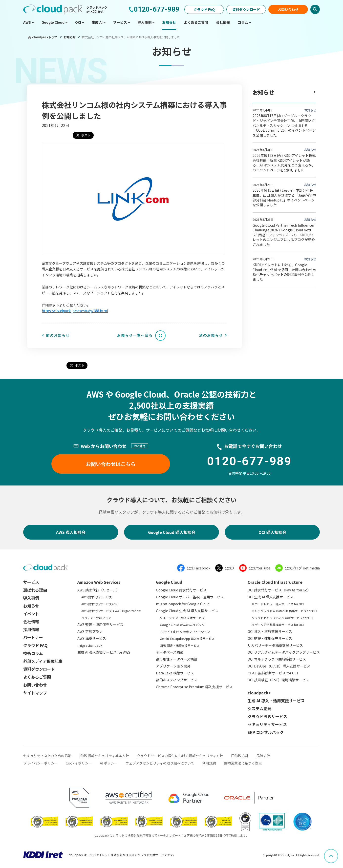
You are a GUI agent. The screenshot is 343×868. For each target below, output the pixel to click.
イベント (31, 614)
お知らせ (70, 37)
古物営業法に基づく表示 (243, 763)
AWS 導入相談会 (71, 532)
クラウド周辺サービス (267, 716)
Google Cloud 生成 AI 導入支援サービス (187, 611)
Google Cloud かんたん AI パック (182, 625)
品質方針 (263, 756)
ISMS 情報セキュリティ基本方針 (104, 756)
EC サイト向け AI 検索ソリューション (185, 632)
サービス (31, 582)
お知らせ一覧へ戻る (135, 335)
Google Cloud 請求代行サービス (181, 590)
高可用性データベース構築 (177, 659)
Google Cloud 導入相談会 (172, 532)
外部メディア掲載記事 (43, 661)
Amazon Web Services (99, 582)
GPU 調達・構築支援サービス (180, 645)
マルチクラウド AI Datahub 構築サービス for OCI (284, 611)
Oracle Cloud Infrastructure (275, 582)
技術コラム (33, 653)
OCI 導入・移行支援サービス (270, 631)
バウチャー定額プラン (96, 618)
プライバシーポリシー (41, 763)
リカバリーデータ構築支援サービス (275, 645)
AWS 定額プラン (90, 631)
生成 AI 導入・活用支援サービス (276, 701)
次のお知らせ (211, 335)
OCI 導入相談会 (272, 532)
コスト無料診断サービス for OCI (273, 673)
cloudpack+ (259, 693)
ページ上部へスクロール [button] (338, 852)
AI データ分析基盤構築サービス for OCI (278, 625)
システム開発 (259, 708)
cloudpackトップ (45, 37)
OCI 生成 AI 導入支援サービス (270, 597)
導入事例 (31, 598)
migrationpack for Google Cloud (183, 604)
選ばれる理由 (35, 590)
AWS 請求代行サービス (97, 597)
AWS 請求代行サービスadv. (100, 604)
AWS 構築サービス (92, 638)
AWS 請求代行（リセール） (99, 590)
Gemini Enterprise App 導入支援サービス (187, 638)
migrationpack (90, 645)
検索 (315, 9)
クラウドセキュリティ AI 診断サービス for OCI (282, 618)
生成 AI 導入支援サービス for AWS (104, 652)
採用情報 (31, 629)
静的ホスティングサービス (177, 680)
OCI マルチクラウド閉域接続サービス (277, 659)
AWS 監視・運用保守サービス (100, 625)
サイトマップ (35, 693)
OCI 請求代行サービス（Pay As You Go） (279, 590)
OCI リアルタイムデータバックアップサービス (284, 652)
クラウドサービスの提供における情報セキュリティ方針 (180, 756)
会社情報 (31, 622)
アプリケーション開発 (173, 666)
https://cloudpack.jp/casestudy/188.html (75, 311)
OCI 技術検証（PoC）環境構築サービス (278, 680)
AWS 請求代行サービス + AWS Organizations (111, 611)
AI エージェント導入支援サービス (182, 618)
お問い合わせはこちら (111, 464)
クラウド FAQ (204, 9)
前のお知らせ (58, 335)
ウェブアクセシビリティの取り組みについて (160, 763)
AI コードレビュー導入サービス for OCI (278, 604)
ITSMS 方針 (240, 756)
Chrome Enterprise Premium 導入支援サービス (194, 687)
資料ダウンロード (246, 9)
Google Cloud (169, 582)
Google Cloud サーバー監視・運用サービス (190, 597)
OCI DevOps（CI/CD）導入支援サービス (279, 666)
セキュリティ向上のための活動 (47, 756)
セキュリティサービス (267, 724)
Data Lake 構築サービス (175, 673)
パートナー (33, 637)
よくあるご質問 (37, 677)
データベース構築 (170, 652)
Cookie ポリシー (79, 763)
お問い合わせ (288, 9)
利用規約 (209, 763)
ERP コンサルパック (266, 732)
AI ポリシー (109, 763)
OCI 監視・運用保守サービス (270, 638)
